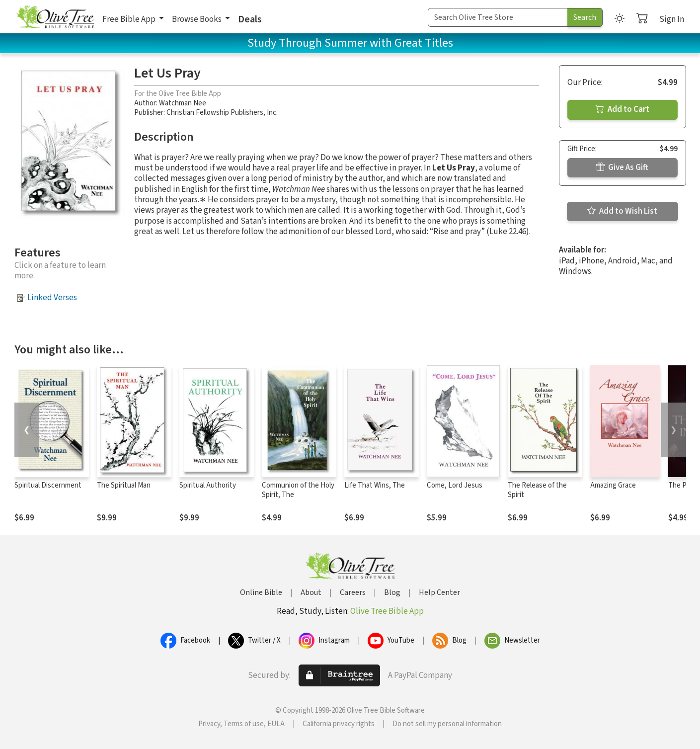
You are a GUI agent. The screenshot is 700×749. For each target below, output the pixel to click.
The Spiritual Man (124, 485)
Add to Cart (622, 109)
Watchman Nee (183, 103)
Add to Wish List (622, 211)
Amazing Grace (613, 485)
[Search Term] (498, 17)
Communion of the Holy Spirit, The (298, 490)
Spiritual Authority (208, 485)
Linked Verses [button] (52, 298)
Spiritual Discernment (48, 485)
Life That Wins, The (375, 485)
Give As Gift (622, 167)
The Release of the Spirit (537, 490)
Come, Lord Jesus (455, 485)
